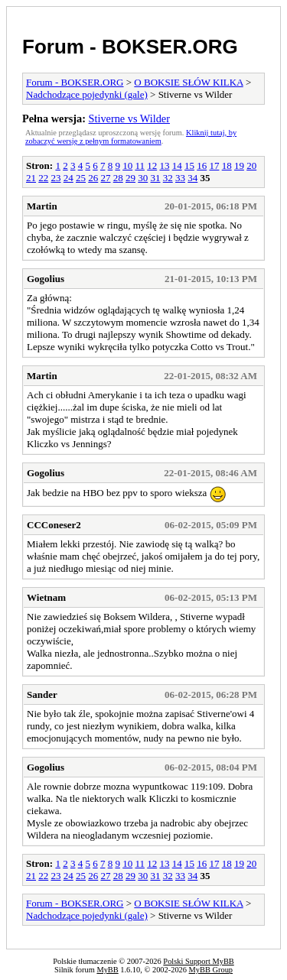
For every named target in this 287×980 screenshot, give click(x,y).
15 (189, 165)
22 (43, 178)
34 (192, 178)
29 (130, 178)
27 (106, 178)
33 (180, 178)
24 (68, 178)
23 (56, 178)
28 (118, 178)
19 (239, 165)
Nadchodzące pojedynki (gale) (87, 94)
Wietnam (46, 597)
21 (31, 178)
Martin (42, 206)
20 (251, 165)
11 (140, 165)
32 (168, 178)
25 (81, 178)
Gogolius (46, 279)
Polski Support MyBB (198, 961)
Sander (42, 694)
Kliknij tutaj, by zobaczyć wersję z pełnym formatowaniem (131, 137)
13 (164, 165)
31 (156, 178)
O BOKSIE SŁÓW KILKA (188, 82)
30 (143, 178)
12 (152, 165)
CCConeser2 (54, 525)
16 (202, 165)
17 (214, 165)
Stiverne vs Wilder (129, 118)
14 (177, 165)
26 (93, 178)
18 (227, 165)
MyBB (107, 970)
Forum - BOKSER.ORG (130, 47)
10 (127, 165)
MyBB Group (211, 970)
